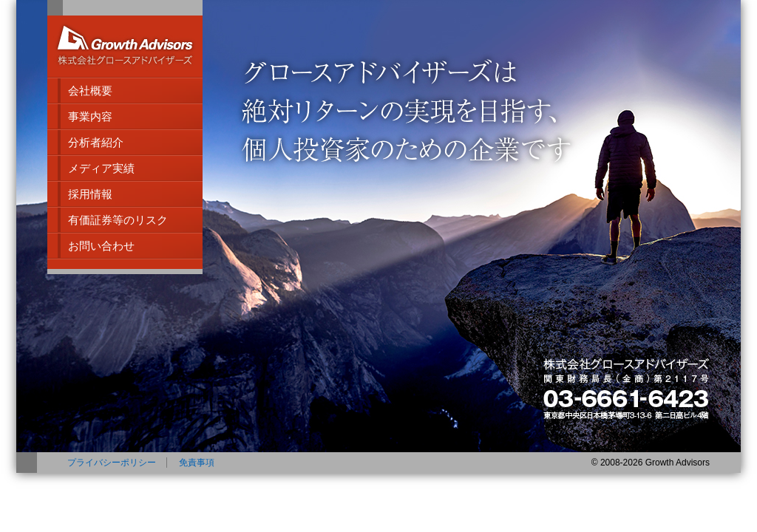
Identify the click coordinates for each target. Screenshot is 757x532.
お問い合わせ (101, 246)
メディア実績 (101, 168)
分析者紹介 (96, 142)
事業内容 (90, 116)
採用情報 (90, 194)
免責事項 (197, 463)
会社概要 (90, 91)
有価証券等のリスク (118, 220)
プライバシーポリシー (112, 463)
